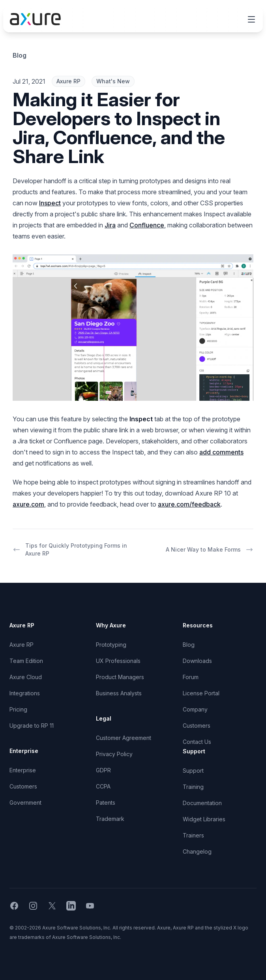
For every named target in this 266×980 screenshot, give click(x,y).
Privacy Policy (114, 754)
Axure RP (22, 645)
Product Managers (120, 677)
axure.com (28, 504)
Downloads (197, 661)
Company (195, 709)
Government (25, 803)
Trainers (193, 835)
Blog (20, 55)
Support (193, 771)
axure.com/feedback (189, 504)
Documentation (202, 803)
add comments (221, 452)
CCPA (103, 786)
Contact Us (197, 742)
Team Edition (26, 661)
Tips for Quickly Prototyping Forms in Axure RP (70, 549)
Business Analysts (119, 693)
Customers (23, 786)
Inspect (50, 203)
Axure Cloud (26, 677)
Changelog (197, 851)
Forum (191, 677)
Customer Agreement (124, 738)
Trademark (110, 819)
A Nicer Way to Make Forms (210, 550)
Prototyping (111, 645)
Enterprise (23, 770)
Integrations (25, 693)
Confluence (147, 225)
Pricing (18, 709)
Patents (106, 803)
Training (193, 787)
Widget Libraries (204, 819)
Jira (110, 225)
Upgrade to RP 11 (32, 726)
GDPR (103, 770)
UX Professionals (118, 661)
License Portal (201, 693)
